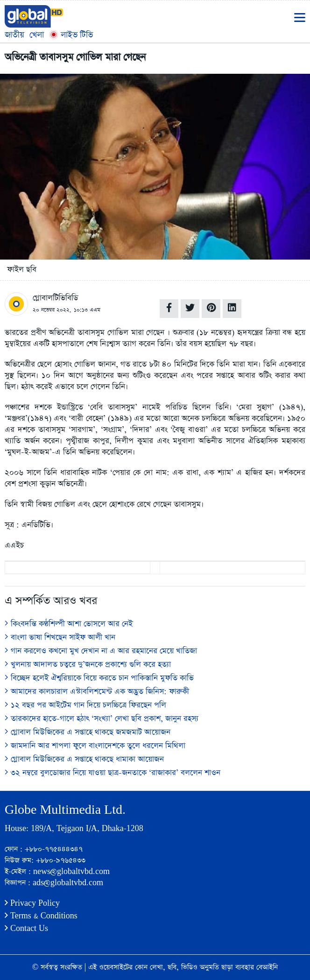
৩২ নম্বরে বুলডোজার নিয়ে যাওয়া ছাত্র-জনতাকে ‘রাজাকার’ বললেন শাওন (113, 773)
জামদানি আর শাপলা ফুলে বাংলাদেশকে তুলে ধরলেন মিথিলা (95, 746)
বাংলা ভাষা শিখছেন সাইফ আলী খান (60, 638)
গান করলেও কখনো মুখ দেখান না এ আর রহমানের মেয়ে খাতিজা (101, 651)
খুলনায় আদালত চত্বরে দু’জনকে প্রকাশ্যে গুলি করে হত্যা (88, 665)
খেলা (37, 35)
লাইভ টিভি (71, 35)
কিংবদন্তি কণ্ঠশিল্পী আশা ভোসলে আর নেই (69, 624)
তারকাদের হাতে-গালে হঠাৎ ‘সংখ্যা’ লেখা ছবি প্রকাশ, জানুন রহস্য (102, 719)
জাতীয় (14, 35)
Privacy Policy (32, 903)
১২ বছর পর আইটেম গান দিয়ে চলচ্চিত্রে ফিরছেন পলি (85, 705)
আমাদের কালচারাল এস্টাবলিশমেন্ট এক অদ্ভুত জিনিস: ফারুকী (97, 692)
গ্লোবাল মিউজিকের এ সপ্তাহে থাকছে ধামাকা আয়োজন (84, 759)
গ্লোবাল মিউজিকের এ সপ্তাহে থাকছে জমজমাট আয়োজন (88, 732)
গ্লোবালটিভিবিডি (55, 298)
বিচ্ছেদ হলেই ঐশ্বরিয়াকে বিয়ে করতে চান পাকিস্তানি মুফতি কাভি (99, 678)
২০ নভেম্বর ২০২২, (52, 310)
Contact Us (26, 928)
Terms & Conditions (41, 916)
